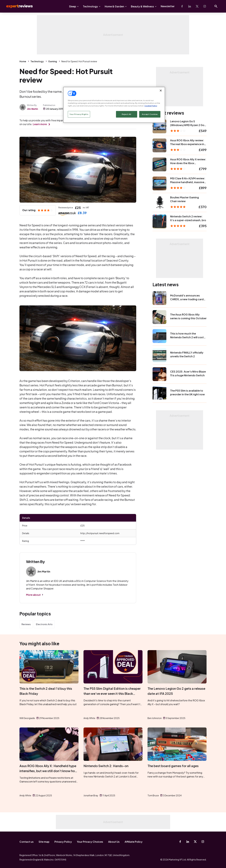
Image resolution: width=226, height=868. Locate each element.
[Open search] (216, 6)
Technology (90, 6)
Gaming (53, 61)
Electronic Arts (44, 624)
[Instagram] (205, 6)
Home (23, 61)
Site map (44, 842)
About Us (114, 842)
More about (33, 595)
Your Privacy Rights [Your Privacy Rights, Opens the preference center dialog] (79, 114)
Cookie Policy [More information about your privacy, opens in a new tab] (151, 106)
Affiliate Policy (134, 842)
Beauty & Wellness (142, 6)
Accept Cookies (150, 114)
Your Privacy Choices (90, 842)
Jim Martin (32, 109)
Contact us (27, 842)
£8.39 (82, 213)
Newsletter (168, 6)
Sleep (73, 6)
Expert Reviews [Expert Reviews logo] (17, 6)
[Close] (161, 91)
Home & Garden (114, 6)
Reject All (126, 114)
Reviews (26, 624)
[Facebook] (182, 6)
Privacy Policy (63, 842)
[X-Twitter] (197, 6)
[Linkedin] (190, 6)
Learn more (40, 124)
